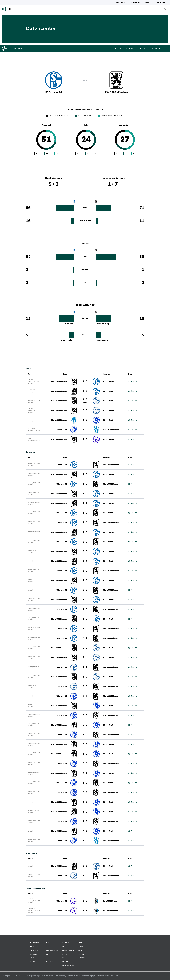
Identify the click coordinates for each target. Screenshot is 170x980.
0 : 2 (85, 725)
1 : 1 (85, 474)
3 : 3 (85, 551)
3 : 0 (85, 494)
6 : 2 (85, 638)
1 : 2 (85, 401)
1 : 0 (85, 382)
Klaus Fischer (67, 340)
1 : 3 (85, 911)
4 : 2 (85, 430)
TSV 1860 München (59, 382)
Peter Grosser (103, 340)
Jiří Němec (68, 324)
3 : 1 (85, 658)
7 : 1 (85, 831)
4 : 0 (85, 901)
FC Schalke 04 (109, 382)
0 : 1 (85, 648)
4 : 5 (85, 561)
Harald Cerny (103, 324)
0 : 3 (85, 391)
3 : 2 (85, 420)
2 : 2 (85, 542)
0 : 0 (85, 465)
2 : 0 (85, 439)
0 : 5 (85, 410)
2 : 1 (85, 600)
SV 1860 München (111, 901)
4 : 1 (85, 609)
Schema (133, 381)
